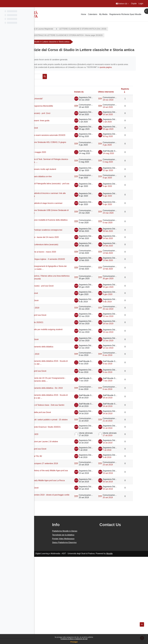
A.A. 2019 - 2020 (46, 29)
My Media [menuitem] (103, 14)
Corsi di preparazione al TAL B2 (57, 539)
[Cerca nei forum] (58, 88)
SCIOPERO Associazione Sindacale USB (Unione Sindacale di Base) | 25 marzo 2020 (59, 247)
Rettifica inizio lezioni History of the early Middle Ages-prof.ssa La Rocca (59, 557)
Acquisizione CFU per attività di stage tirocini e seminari (59, 236)
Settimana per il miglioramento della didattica (59, 405)
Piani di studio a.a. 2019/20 (55, 514)
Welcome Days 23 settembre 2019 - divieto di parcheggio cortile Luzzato (59, 583)
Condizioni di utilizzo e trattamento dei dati (74, 639)
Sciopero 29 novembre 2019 (55, 365)
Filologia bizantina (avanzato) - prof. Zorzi (59, 128)
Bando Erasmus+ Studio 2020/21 (57, 379)
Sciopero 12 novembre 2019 (55, 413)
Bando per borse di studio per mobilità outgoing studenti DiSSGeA (60, 388)
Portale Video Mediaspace (86, 626)
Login (141, 4)
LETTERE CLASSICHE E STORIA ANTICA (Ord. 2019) (111, 29)
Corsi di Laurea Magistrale (70, 29)
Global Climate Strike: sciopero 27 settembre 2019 (58, 547)
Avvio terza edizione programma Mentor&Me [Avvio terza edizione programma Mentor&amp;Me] (57, 119)
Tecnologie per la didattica (86, 622)
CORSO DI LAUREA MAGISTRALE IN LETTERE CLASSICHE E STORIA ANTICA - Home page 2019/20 (86, 35)
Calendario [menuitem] (93, 14)
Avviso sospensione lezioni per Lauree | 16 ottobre (60, 523)
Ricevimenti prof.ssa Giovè (55, 147)
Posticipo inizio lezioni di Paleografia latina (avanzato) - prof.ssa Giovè (59, 214)
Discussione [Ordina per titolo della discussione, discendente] (47, 103)
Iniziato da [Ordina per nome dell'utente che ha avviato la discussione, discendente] (85, 103)
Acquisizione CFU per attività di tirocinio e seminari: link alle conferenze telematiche (57, 225)
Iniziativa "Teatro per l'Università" (57, 110)
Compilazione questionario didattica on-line (59, 204)
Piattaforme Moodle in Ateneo (87, 618)
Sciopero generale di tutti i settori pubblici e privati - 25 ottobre (57, 496)
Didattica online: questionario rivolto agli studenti (59, 194)
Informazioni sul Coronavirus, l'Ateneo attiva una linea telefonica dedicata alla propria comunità (60, 331)
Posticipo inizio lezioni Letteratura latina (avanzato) (58, 287)
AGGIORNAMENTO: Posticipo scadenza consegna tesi (56, 268)
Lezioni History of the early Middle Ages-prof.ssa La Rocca (58, 566)
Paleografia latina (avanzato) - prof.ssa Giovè (56, 342)
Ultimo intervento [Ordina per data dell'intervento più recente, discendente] (112, 103)
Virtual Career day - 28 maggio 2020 (59, 173)
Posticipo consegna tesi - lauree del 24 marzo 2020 (59, 278)
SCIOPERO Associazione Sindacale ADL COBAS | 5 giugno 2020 (59, 165)
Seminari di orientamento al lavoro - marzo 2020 (59, 297)
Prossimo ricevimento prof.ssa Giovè (59, 372)
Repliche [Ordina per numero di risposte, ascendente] (131, 100)
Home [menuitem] (84, 14)
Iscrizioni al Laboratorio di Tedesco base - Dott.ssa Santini (58, 477)
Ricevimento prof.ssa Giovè (55, 357)
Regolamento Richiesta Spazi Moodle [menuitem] (125, 14)
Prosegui (74, 642)
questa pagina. (71, 79)
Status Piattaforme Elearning (87, 630)
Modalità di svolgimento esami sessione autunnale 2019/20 (56, 155)
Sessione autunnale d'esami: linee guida (58, 138)
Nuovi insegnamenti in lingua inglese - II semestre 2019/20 (60, 307)
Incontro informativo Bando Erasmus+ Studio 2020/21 (59, 506)
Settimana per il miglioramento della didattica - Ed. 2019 (59, 454)
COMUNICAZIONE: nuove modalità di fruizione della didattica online (60, 258)
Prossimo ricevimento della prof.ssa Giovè (59, 486)
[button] (122, 4)
